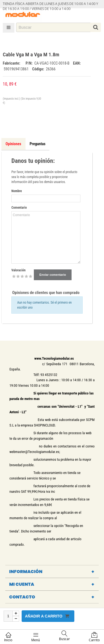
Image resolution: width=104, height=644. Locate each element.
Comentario (19, 208)
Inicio (8, 637)
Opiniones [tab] (13, 144)
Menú (36, 637)
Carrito (94, 637)
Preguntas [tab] (38, 144)
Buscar (64, 636)
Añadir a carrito (47, 616)
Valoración (18, 270)
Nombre (17, 191)
